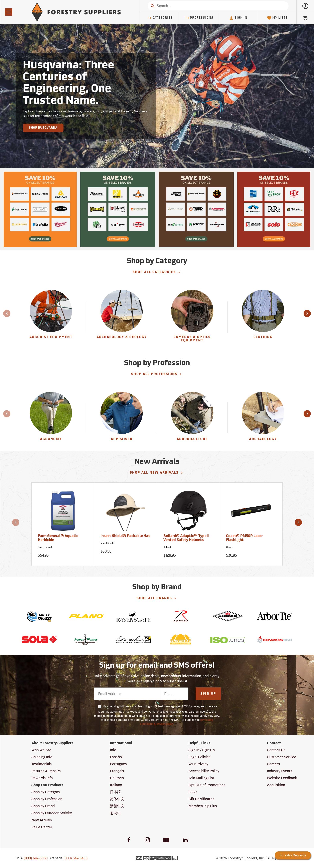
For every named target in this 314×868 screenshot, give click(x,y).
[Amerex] (228, 616)
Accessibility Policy (204, 771)
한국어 (115, 813)
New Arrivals (42, 820)
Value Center (42, 827)
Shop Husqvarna (43, 128)
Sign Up (208, 694)
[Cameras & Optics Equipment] (192, 317)
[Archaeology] (263, 417)
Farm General (45, 547)
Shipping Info (42, 757)
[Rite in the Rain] (133, 639)
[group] (51, 317)
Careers (273, 764)
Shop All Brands (157, 598)
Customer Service (282, 757)
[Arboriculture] (192, 417)
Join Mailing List (201, 778)
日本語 (115, 792)
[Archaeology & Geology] (122, 317)
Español (116, 757)
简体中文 (117, 799)
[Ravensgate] (133, 616)
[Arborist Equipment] (51, 317)
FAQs (193, 792)
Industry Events (280, 771)
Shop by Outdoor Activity (52, 813)
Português (118, 764)
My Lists (277, 18)
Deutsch (117, 778)
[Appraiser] (122, 417)
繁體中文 (117, 806)
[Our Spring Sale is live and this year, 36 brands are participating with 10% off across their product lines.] (40, 209)
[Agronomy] (51, 417)
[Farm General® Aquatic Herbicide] (63, 524)
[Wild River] (39, 616)
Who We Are (41, 750)
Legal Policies (199, 757)
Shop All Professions (157, 374)
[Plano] (86, 616)
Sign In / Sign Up (202, 750)
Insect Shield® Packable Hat (125, 536)
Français (117, 771)
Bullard (167, 547)
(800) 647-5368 (36, 858)
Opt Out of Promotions (207, 785)
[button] (307, 313)
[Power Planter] (86, 639)
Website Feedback (282, 778)
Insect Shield (107, 543)
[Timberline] (181, 639)
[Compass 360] (275, 639)
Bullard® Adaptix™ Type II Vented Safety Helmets (186, 538)
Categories (160, 18)
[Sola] (39, 639)
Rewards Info (42, 778)
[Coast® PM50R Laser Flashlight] (251, 524)
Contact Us (276, 750)
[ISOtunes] (228, 639)
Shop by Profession (47, 799)
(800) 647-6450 (75, 858)
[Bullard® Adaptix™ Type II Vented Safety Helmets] (188, 524)
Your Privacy (198, 764)
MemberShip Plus (203, 806)
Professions (199, 18)
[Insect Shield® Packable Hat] (126, 524)
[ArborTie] (275, 616)
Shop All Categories (156, 272)
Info (113, 750)
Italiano (116, 785)
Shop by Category (46, 792)
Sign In (238, 18)
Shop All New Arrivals (156, 473)
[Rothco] (181, 616)
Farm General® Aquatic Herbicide (58, 538)
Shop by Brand (43, 806)
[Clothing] (263, 317)
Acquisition (276, 785)
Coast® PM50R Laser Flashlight (244, 538)
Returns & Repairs (46, 771)
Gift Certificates (201, 799)
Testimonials (42, 764)
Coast (229, 547)
